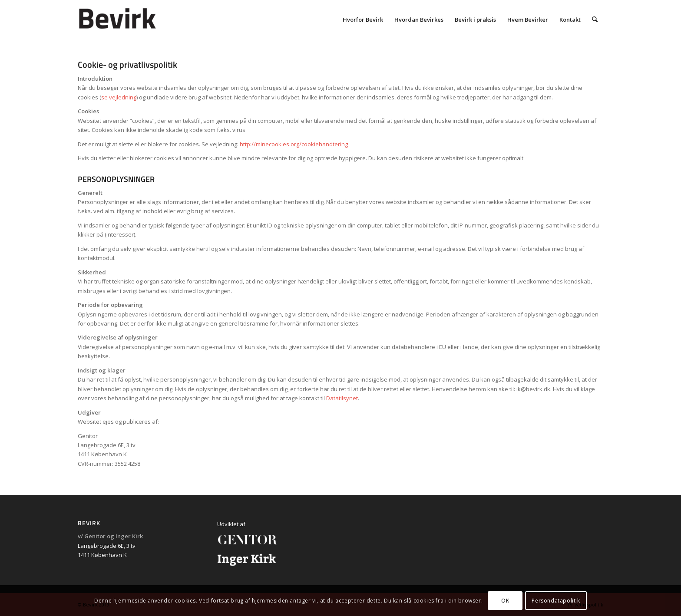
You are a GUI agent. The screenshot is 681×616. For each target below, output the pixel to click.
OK (505, 601)
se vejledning (119, 97)
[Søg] (595, 20)
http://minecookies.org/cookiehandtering (294, 144)
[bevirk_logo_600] (141, 20)
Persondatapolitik (556, 601)
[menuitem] (363, 20)
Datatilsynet (342, 398)
